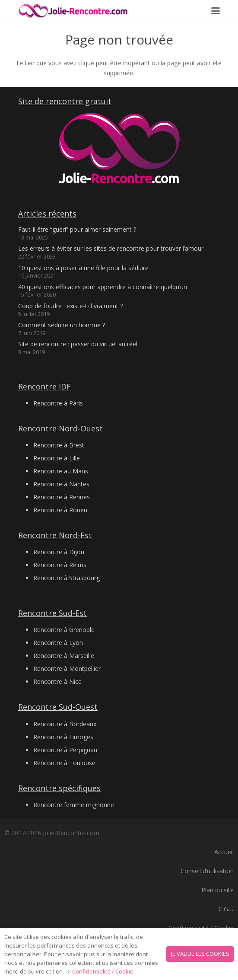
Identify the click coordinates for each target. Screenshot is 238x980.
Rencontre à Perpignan (65, 750)
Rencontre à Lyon (58, 643)
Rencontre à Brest (59, 445)
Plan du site (217, 890)
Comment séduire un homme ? (62, 325)
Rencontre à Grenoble (64, 630)
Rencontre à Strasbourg (67, 578)
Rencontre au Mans (61, 471)
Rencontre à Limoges (63, 737)
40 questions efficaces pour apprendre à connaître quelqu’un (103, 287)
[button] (216, 11)
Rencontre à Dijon (59, 552)
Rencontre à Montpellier (67, 669)
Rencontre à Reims (60, 565)
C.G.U (226, 909)
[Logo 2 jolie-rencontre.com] (74, 11)
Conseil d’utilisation (207, 871)
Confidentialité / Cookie (103, 971)
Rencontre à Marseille (64, 656)
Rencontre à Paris (58, 403)
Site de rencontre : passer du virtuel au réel (78, 344)
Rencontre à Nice (57, 682)
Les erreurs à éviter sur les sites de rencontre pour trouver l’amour (111, 248)
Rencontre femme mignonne (74, 805)
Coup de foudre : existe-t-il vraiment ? (70, 306)
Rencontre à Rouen (60, 510)
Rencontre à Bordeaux (65, 724)
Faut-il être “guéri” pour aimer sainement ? (77, 229)
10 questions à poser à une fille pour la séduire (83, 268)
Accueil (224, 852)
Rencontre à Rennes (62, 497)
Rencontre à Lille (57, 458)
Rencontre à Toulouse (64, 763)
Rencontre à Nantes (61, 484)
